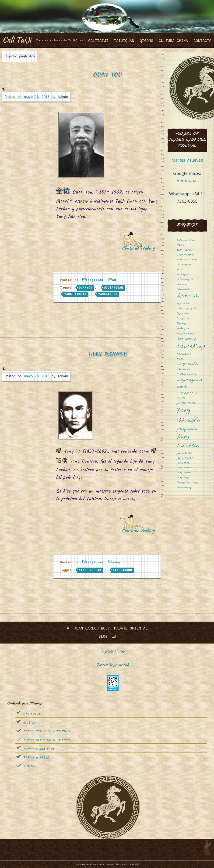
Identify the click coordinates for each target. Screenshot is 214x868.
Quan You (107, 74)
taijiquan (124, 41)
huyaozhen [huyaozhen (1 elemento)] (183, 304)
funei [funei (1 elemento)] (180, 270)
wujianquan (114, 288)
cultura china (173, 41)
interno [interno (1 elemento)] (181, 308)
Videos (29, 766)
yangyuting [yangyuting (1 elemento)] (183, 463)
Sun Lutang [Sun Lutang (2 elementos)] (186, 339)
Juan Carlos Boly (92, 629)
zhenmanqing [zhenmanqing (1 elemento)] (184, 487)
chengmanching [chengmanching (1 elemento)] (186, 250)
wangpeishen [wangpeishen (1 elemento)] (184, 369)
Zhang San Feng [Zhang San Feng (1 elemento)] (187, 482)
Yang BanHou (107, 354)
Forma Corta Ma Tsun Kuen (47, 731)
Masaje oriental (131, 629)
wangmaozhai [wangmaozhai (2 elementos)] (188, 364)
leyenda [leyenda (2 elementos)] (183, 313)
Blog (103, 637)
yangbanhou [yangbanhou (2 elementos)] (186, 403)
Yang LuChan (76, 294)
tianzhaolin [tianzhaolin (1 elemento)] (184, 354)
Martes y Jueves (187, 160)
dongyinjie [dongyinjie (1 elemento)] (187, 265)
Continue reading (140, 250)
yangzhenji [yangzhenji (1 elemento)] (183, 478)
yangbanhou (108, 294)
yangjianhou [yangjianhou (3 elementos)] (188, 429)
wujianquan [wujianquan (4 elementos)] (189, 380)
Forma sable (36, 758)
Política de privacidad (113, 665)
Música (29, 723)
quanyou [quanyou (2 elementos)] (183, 328)
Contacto (202, 41)
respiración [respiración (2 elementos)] (186, 334)
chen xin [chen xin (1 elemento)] (182, 260)
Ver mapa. (187, 180)
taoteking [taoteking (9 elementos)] (191, 347)
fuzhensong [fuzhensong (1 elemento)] (183, 279)
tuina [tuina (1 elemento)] (180, 359)
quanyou (86, 288)
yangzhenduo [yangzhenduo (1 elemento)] (184, 468)
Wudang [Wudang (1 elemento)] (181, 374)
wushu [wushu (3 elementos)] (183, 387)
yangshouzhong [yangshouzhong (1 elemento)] (185, 458)
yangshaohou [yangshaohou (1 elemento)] (184, 453)
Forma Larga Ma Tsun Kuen (46, 740)
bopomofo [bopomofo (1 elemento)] (182, 240)
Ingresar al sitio (113, 651)
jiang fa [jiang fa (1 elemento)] (192, 308)
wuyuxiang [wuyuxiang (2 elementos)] (185, 393)
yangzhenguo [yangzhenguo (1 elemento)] (184, 473)
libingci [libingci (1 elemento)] (181, 318)
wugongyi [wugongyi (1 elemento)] (192, 374)
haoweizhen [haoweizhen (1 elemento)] (184, 289)
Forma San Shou (39, 749)
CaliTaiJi (98, 41)
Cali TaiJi (17, 40)
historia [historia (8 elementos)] (188, 296)
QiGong (147, 41)
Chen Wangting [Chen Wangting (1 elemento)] (186, 255)
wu (114, 280)
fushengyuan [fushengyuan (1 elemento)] (184, 274)
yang (116, 563)
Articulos (32, 714)
